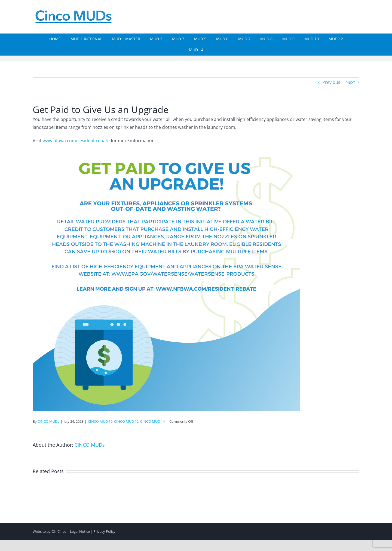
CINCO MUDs (48, 421)
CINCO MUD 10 (100, 421)
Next (350, 82)
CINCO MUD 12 (126, 421)
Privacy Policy (104, 531)
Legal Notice (80, 531)
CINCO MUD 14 (152, 421)
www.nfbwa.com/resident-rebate (76, 141)
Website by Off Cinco (50, 531)
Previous (331, 82)
